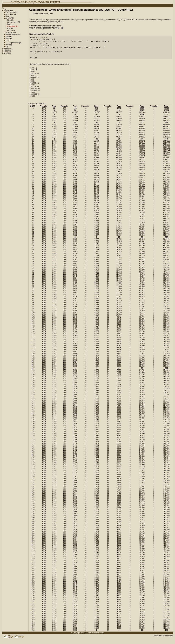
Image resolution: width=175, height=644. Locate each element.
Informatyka (8, 10)
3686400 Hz (34, 83)
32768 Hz (33, 75)
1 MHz (32, 77)
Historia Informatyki (13, 35)
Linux (8, 16)
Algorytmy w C (11, 14)
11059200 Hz (35, 94)
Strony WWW (11, 32)
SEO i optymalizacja (13, 43)
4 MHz (32, 85)
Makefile (10, 20)
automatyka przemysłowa (163, 641)
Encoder (10, 24)
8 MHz (32, 90)
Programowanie (11, 12)
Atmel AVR (10, 18)
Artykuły (9, 37)
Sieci (7, 41)
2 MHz (32, 81)
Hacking (9, 45)
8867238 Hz (34, 92)
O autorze (8, 53)
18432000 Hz (35, 100)
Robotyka (7, 51)
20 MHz (32, 102)
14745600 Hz (35, 96)
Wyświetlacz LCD (14, 22)
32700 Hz (33, 74)
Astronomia (8, 49)
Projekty (9, 39)
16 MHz (32, 98)
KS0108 (10, 28)
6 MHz (32, 87)
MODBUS (11, 30)
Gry (7, 47)
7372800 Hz (34, 89)
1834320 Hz (34, 79)
